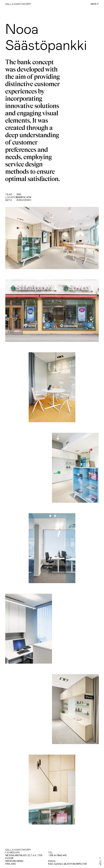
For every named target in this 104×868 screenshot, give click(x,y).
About (95, 4)
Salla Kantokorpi (18, 4)
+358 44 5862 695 (57, 855)
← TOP (100, 861)
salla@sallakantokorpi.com (67, 864)
